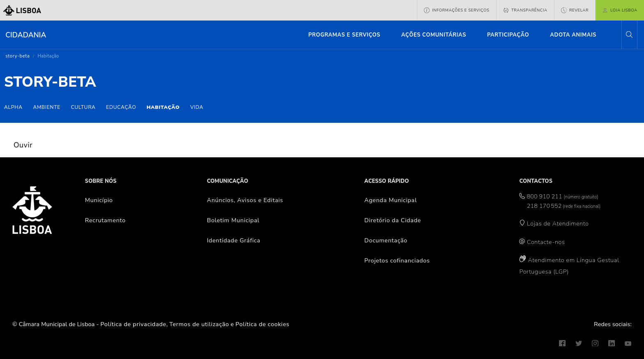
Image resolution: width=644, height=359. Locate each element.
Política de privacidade (133, 324)
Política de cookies (262, 324)
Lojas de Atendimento (558, 223)
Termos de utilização (199, 324)
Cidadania (26, 35)
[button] (629, 35)
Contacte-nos (546, 242)
